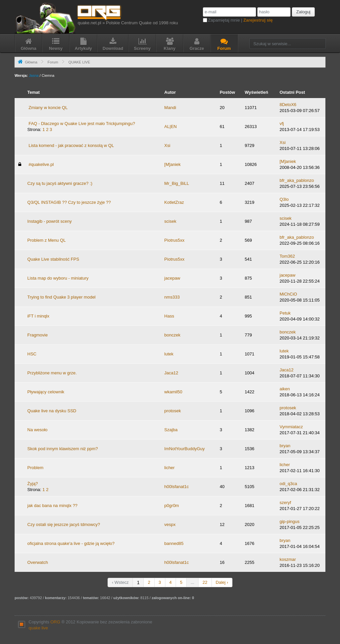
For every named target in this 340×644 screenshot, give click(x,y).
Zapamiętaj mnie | (240, 20)
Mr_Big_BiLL (177, 183)
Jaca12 (171, 373)
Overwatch (38, 562)
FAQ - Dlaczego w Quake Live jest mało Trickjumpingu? (82, 124)
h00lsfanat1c (177, 487)
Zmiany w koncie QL (48, 108)
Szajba (171, 430)
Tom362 (287, 256)
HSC (32, 354)
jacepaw (172, 278)
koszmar (288, 559)
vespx (170, 524)
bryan (285, 446)
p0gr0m (172, 506)
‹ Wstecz (120, 582)
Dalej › (222, 582)
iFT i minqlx (38, 316)
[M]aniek (172, 164)
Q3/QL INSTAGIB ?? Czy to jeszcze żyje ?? (69, 202)
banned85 (174, 543)
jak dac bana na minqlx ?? (52, 506)
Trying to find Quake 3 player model (61, 297)
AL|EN (170, 127)
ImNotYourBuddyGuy (185, 449)
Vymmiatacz (291, 427)
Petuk (285, 313)
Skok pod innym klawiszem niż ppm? (62, 449)
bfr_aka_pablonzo (297, 180)
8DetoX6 (288, 105)
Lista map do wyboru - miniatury (58, 278)
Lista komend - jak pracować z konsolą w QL (71, 145)
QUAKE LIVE (79, 62)
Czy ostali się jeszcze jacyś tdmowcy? (64, 524)
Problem (35, 468)
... (192, 582)
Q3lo (284, 199)
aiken (285, 389)
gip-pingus (290, 521)
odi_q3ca (288, 484)
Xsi (167, 145)
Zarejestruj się (258, 20)
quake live (38, 628)
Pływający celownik (46, 392)
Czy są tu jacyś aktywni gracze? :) (60, 183)
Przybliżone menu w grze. (52, 373)
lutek (169, 354)
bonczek (172, 335)
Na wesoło (37, 430)
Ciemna (48, 75)
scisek (170, 221)
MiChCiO (288, 294)
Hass (169, 316)
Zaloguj (303, 12)
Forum (53, 62)
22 (205, 582)
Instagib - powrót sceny (49, 221)
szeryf (285, 503)
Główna (31, 62)
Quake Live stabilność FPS (53, 259)
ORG (55, 622)
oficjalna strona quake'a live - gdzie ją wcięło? (71, 543)
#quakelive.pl (41, 164)
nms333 (172, 297)
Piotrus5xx (174, 240)
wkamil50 (173, 392)
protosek (173, 411)
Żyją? (33, 484)
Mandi (170, 108)
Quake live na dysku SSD (52, 411)
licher (170, 468)
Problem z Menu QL (46, 240)
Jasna (34, 75)
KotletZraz (174, 202)
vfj (282, 124)
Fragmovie (37, 335)
